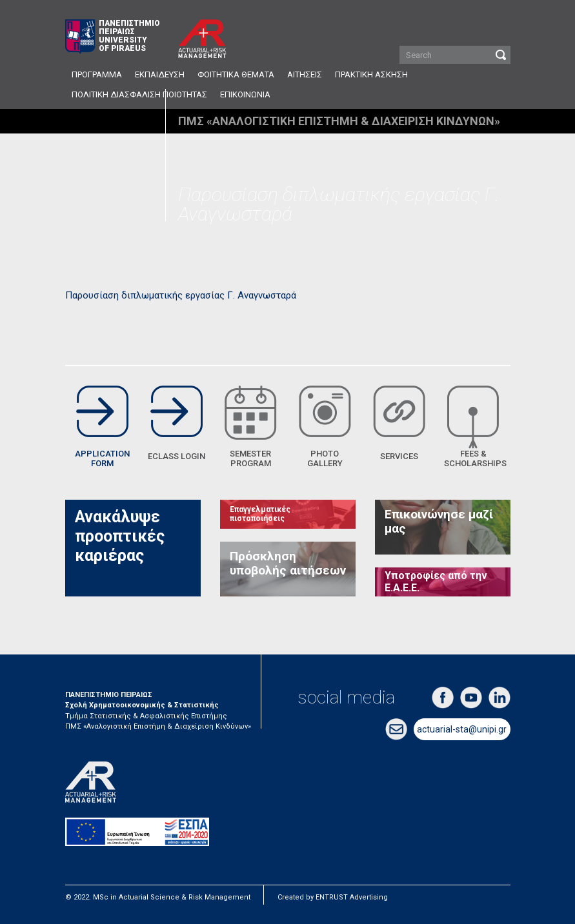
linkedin (499, 698)
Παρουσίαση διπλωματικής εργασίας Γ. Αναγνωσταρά (181, 295)
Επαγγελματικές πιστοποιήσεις (260, 514)
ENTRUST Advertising (352, 897)
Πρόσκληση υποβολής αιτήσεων (288, 564)
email (396, 729)
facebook (443, 698)
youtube (471, 698)
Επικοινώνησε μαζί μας (439, 522)
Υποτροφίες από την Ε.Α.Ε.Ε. (436, 582)
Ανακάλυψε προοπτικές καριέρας (120, 536)
